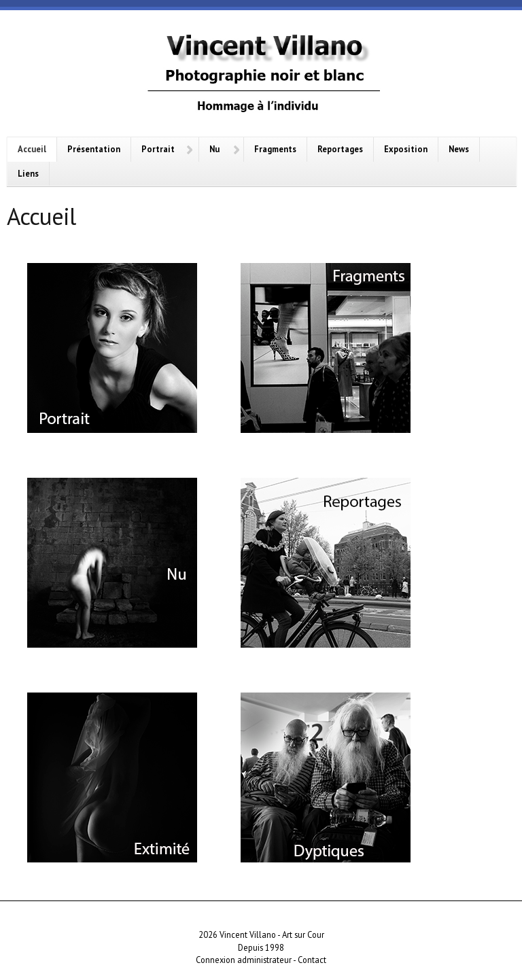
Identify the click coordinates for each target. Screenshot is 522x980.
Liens (28, 173)
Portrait (158, 149)
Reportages (340, 149)
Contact (312, 960)
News (459, 149)
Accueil (32, 149)
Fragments (275, 149)
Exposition (406, 149)
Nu (214, 149)
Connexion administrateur (244, 960)
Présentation (94, 149)
